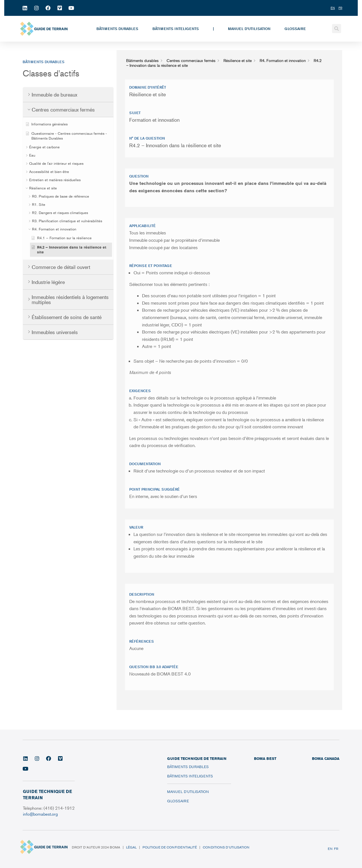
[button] (337, 29)
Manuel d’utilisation (249, 29)
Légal (131, 847)
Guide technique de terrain (197, 758)
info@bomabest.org (41, 814)
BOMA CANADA (326, 758)
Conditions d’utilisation (226, 847)
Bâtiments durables (117, 29)
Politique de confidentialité (170, 847)
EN (330, 849)
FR (336, 849)
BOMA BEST (265, 758)
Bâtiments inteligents (176, 29)
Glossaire (295, 29)
